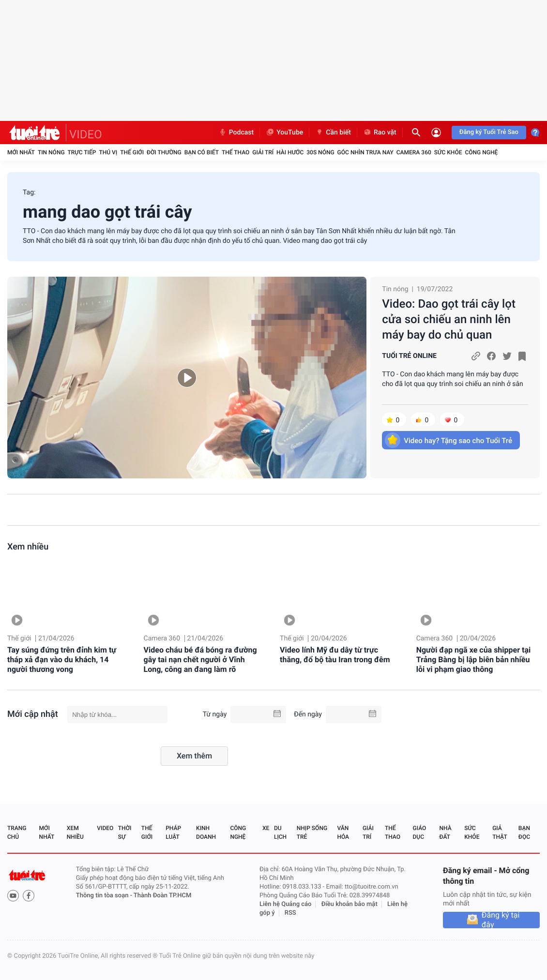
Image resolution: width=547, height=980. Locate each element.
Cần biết (333, 133)
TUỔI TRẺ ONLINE (409, 356)
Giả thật (500, 832)
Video (105, 828)
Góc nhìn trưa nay (365, 152)
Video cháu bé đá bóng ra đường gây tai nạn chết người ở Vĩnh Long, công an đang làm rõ (200, 660)
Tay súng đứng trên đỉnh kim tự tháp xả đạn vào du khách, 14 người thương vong (62, 660)
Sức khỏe (448, 152)
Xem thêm (194, 756)
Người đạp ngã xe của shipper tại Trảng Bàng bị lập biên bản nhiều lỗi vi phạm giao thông (474, 660)
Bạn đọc (524, 832)
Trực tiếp (82, 152)
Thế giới (132, 152)
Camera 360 (414, 152)
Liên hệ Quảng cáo (286, 904)
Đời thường (164, 152)
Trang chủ (17, 832)
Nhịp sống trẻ (312, 832)
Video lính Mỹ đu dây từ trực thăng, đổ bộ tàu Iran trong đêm (335, 655)
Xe (266, 828)
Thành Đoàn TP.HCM (162, 896)
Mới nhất (21, 152)
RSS (290, 913)
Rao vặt (380, 133)
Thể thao (236, 152)
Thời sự (125, 832)
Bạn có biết (202, 152)
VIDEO (86, 134)
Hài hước (290, 152)
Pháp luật (173, 832)
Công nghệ (481, 152)
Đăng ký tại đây (501, 920)
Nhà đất (445, 832)
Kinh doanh (206, 832)
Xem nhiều (28, 547)
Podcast (236, 133)
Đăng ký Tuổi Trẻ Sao (489, 132)
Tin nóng (51, 152)
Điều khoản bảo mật (349, 904)
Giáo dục (420, 832)
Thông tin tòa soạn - (105, 896)
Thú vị (108, 152)
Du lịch (280, 832)
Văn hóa (343, 832)
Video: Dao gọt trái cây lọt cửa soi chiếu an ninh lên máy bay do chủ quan (449, 319)
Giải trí (263, 152)
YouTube (284, 133)
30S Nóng (320, 152)
